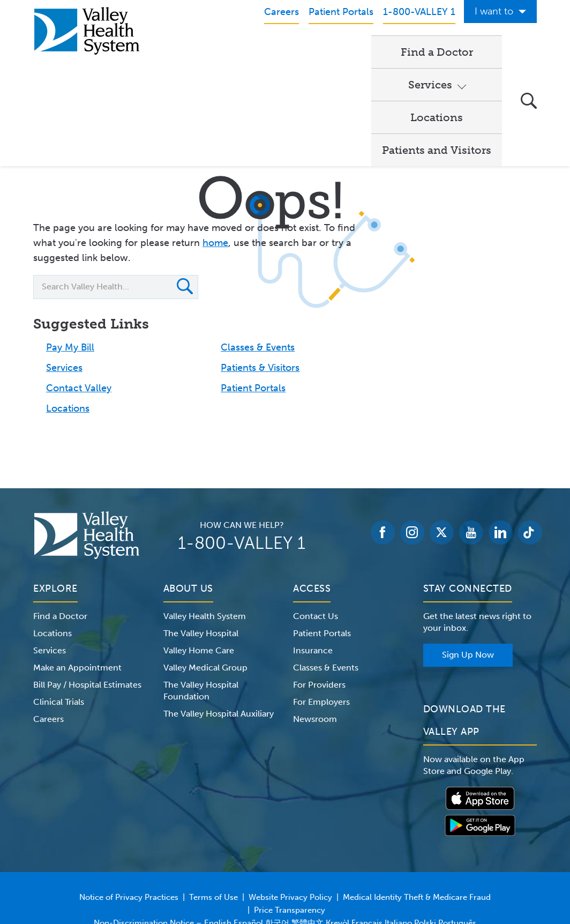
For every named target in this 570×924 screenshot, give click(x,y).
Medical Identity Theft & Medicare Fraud (417, 831)
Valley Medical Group (205, 601)
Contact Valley (79, 322)
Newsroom (315, 653)
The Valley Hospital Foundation (201, 624)
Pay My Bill (70, 281)
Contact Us (316, 550)
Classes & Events (258, 281)
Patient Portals (253, 322)
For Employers (321, 635)
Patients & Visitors (260, 301)
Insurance (313, 584)
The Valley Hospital (201, 567)
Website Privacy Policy (290, 831)
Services (290, 51)
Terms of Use (213, 831)
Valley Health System (205, 550)
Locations (372, 51)
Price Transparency (290, 844)
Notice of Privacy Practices (129, 831)
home (215, 176)
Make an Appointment (77, 601)
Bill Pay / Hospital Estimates (87, 618)
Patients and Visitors (229, 84)
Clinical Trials (59, 635)
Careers (48, 653)
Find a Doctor (210, 51)
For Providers (319, 618)
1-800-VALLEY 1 (242, 476)
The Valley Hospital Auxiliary (219, 647)
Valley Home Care (199, 584)
